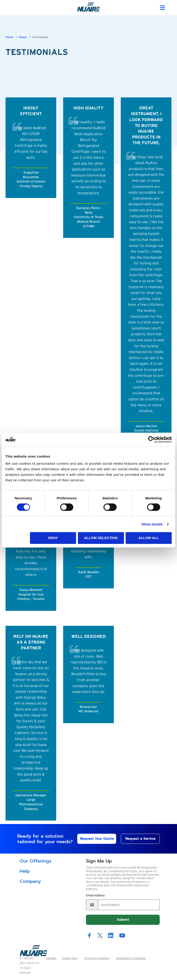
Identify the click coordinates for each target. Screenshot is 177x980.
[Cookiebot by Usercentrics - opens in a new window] (152, 439)
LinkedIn (111, 935)
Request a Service (140, 839)
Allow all (149, 538)
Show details (152, 524)
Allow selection (101, 538)
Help (25, 871)
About (23, 37)
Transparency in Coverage (131, 958)
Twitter (100, 935)
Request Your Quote (97, 839)
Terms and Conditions (97, 958)
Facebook (89, 935)
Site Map (51, 958)
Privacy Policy (70, 958)
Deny (53, 538)
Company (30, 881)
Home (9, 37)
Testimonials (40, 37)
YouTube (122, 935)
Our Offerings (35, 861)
